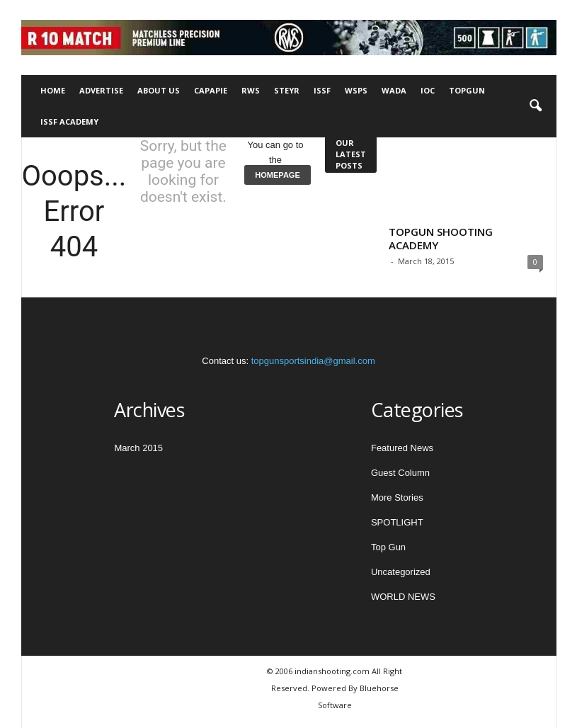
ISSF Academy (69, 121)
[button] (535, 106)
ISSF (322, 90)
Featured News (402, 448)
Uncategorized (401, 572)
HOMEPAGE (277, 175)
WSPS (356, 90)
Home (53, 90)
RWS (251, 90)
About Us (159, 90)
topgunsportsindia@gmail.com (313, 361)
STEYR (287, 90)
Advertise (101, 90)
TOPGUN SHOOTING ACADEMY (441, 238)
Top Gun (388, 547)
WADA (394, 90)
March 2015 (138, 448)
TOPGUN (467, 90)
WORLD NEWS (403, 597)
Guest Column (400, 473)
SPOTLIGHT (397, 522)
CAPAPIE (211, 90)
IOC (428, 90)
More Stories (397, 497)
